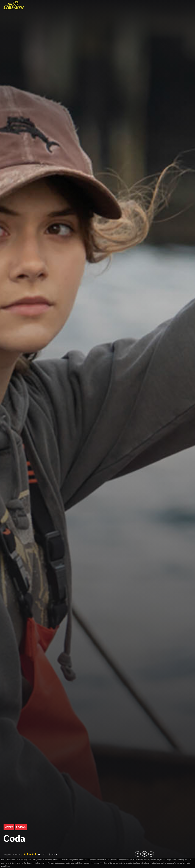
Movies (9, 827)
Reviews (21, 827)
